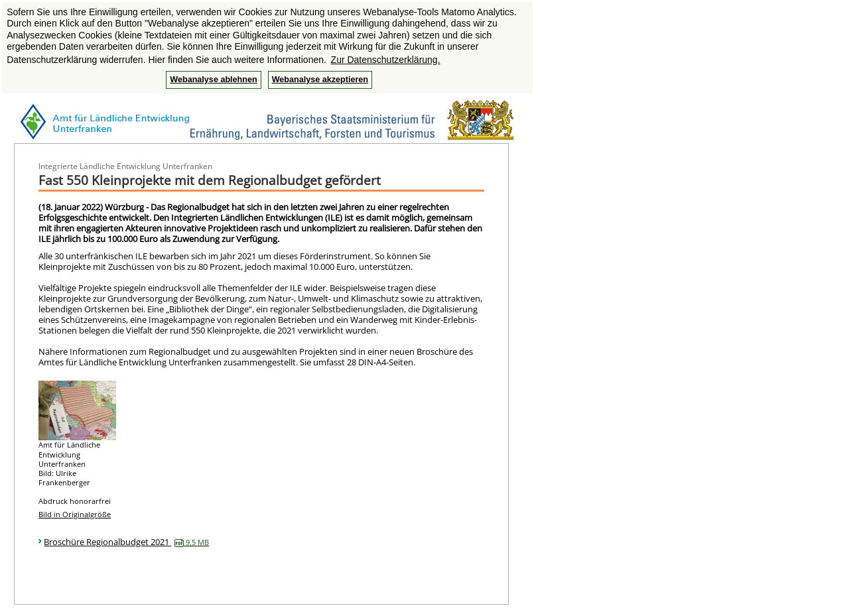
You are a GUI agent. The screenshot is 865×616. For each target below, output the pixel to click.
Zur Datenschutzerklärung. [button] (386, 60)
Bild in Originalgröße (75, 514)
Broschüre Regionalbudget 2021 (126, 542)
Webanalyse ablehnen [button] (213, 80)
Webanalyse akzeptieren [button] (320, 80)
